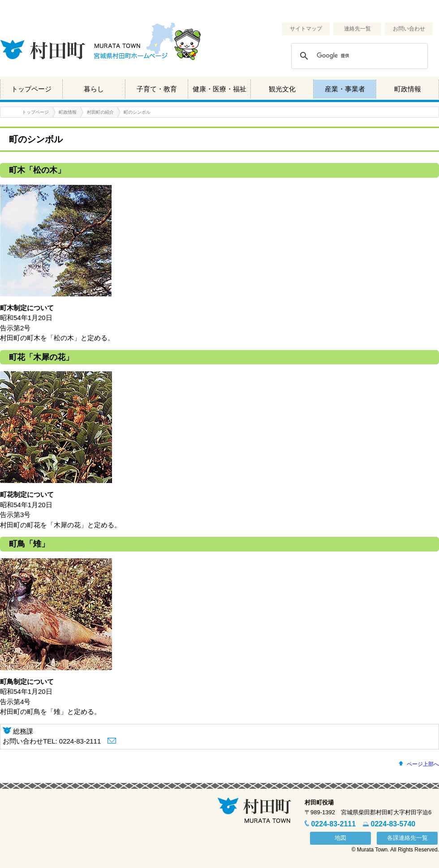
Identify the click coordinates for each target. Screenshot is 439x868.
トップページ (31, 89)
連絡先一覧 (357, 29)
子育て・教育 (157, 89)
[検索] (358, 56)
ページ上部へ (423, 764)
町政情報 (408, 89)
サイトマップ (306, 29)
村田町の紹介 (100, 112)
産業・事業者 (345, 89)
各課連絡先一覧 (407, 838)
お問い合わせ (409, 29)
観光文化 (282, 89)
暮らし (94, 89)
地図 (340, 838)
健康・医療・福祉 (219, 89)
